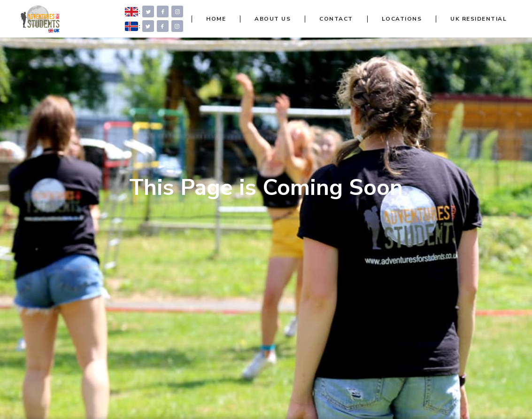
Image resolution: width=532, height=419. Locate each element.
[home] (39, 19)
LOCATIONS (402, 19)
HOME (216, 19)
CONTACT (336, 19)
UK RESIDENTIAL (478, 19)
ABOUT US (273, 19)
